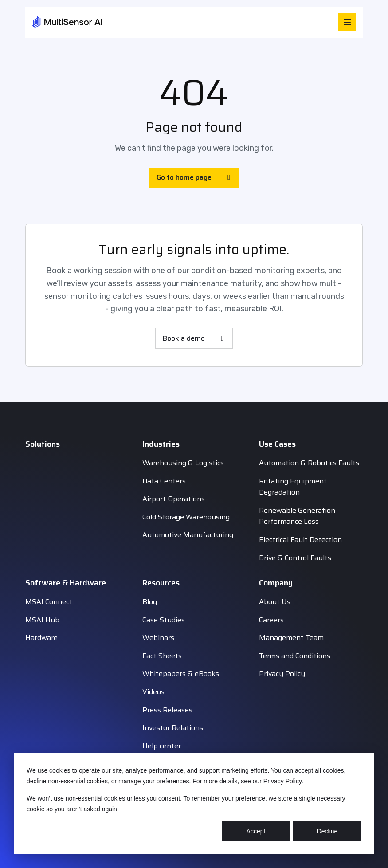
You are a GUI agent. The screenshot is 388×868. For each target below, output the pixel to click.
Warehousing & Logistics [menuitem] (183, 463)
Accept (256, 831)
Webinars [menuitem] (158, 638)
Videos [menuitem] (153, 692)
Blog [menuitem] (150, 602)
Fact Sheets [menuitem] (162, 656)
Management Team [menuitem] (291, 638)
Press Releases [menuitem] (167, 710)
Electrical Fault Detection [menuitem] (300, 540)
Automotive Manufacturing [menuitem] (188, 535)
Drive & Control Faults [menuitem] (295, 558)
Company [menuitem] (276, 583)
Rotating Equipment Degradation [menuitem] (293, 487)
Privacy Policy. (283, 781)
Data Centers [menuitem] (164, 481)
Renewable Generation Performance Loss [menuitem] (297, 516)
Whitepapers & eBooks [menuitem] (181, 674)
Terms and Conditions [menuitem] (295, 656)
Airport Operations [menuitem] (174, 499)
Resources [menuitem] (161, 583)
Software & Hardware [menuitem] (66, 583)
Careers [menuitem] (271, 620)
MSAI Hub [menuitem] (42, 620)
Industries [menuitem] (161, 444)
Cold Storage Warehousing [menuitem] (186, 517)
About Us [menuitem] (275, 602)
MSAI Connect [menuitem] (49, 602)
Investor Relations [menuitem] (173, 728)
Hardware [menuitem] (41, 638)
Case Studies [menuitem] (164, 620)
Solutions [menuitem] (43, 444)
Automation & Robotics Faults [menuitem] (309, 463)
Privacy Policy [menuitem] (282, 674)
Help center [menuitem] (162, 746)
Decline (327, 831)
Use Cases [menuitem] (277, 444)
